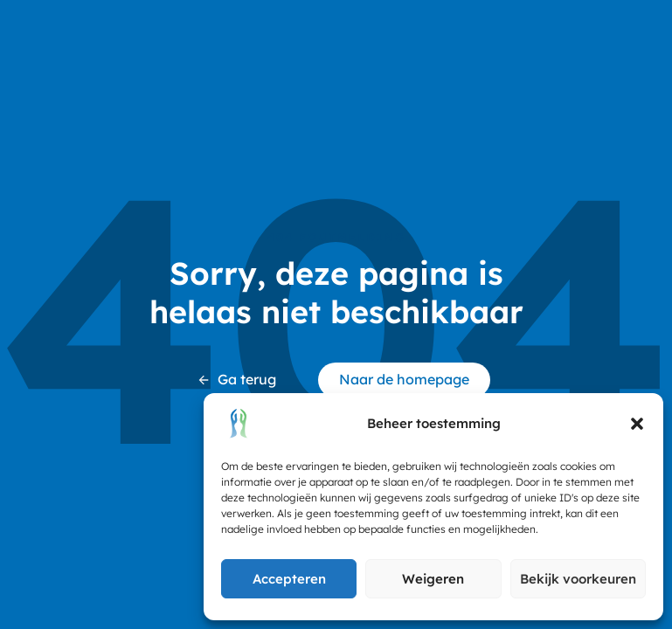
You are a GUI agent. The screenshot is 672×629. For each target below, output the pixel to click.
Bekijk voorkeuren (578, 579)
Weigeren (433, 579)
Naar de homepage (404, 379)
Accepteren (289, 579)
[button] (637, 424)
